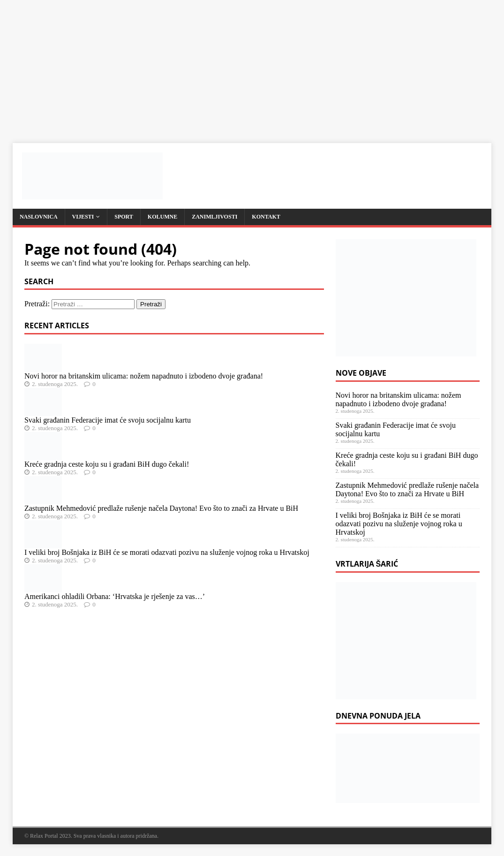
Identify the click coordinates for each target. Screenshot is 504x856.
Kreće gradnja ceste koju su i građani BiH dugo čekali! (107, 464)
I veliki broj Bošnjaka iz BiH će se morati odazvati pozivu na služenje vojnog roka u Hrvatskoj (167, 552)
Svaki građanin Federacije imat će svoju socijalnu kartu (108, 420)
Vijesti (83, 217)
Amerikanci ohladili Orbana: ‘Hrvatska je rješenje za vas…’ (115, 596)
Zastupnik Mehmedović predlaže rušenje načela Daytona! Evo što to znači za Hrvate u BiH (161, 508)
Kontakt (266, 217)
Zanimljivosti (214, 217)
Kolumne (162, 217)
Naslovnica (39, 217)
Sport (124, 217)
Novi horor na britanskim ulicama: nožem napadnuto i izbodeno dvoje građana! (144, 376)
